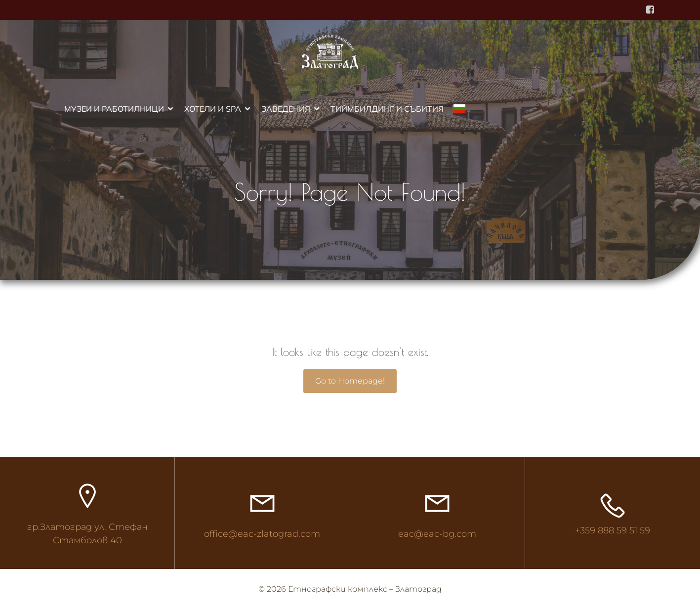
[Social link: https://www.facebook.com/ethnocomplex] (650, 10)
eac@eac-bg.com (437, 534)
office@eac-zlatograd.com (262, 534)
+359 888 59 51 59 (613, 530)
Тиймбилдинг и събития (387, 109)
